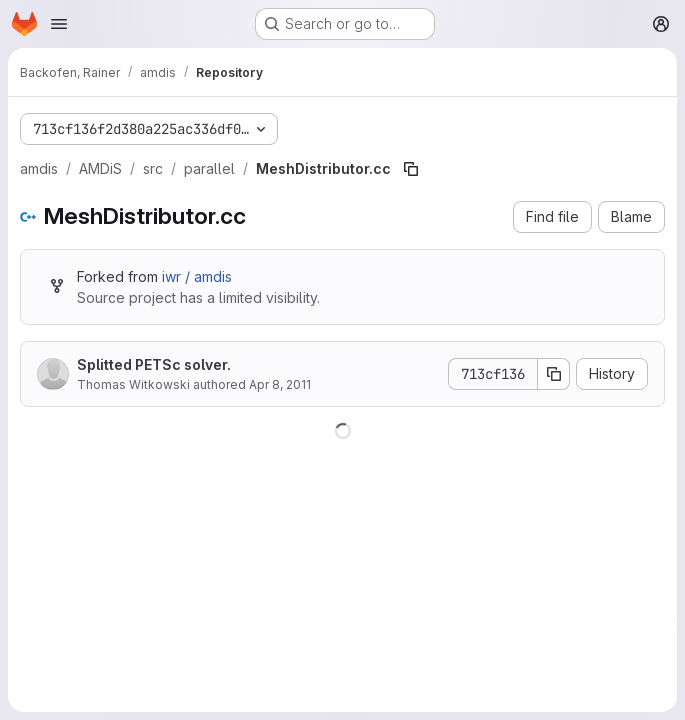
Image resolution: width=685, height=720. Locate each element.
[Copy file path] (411, 169)
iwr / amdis (197, 276)
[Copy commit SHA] (554, 374)
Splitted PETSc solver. (154, 364)
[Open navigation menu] (59, 24)
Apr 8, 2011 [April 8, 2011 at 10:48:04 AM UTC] (280, 384)
